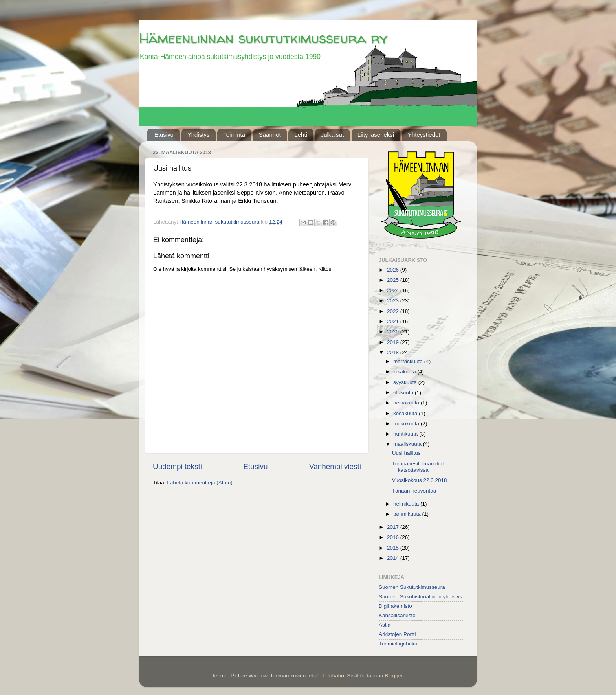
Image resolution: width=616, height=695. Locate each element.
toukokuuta (407, 424)
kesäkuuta (406, 413)
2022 (394, 311)
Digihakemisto (395, 606)
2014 (394, 558)
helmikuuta (407, 504)
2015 (394, 548)
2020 (394, 332)
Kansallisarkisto (397, 615)
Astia (385, 625)
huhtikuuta (406, 434)
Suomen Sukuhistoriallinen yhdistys (420, 597)
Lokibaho (333, 676)
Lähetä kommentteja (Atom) (200, 483)
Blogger (394, 676)
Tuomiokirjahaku (398, 644)
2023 (394, 301)
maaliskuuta (408, 444)
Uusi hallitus (406, 453)
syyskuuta (406, 382)
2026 (394, 270)
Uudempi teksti (177, 466)
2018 (394, 352)
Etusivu (164, 135)
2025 (394, 280)
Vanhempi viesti (335, 466)
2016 (394, 537)
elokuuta (404, 393)
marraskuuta (409, 361)
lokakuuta (405, 372)
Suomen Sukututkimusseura (412, 587)
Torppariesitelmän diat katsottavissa (418, 467)
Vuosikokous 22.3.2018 (420, 480)
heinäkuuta (407, 403)
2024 (394, 290)
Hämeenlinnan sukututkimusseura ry (263, 38)
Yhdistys (199, 135)
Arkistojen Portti (397, 634)
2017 (394, 527)
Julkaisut (332, 135)
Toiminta (234, 135)
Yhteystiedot (424, 135)
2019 (394, 342)
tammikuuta (408, 514)
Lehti (301, 135)
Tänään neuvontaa (414, 491)
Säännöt (270, 135)
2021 (394, 321)
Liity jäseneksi (376, 135)
